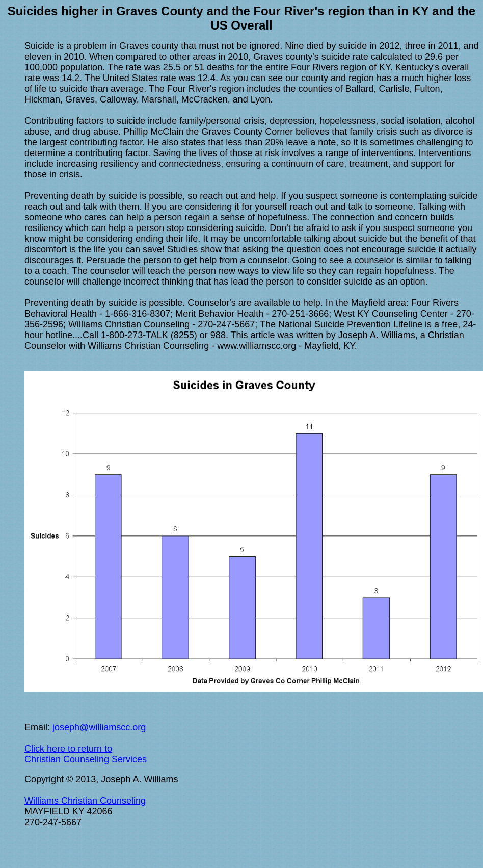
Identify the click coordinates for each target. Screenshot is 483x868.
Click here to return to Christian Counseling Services (86, 754)
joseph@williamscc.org (99, 727)
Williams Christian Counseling (85, 801)
